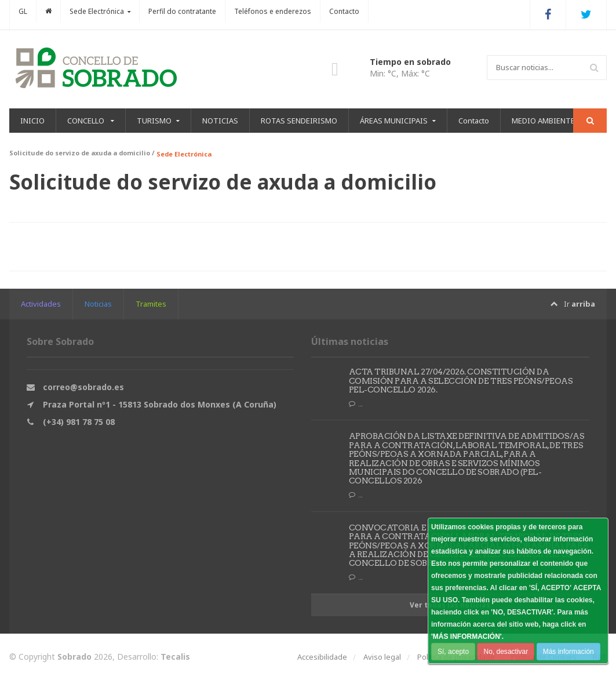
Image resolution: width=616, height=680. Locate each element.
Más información (568, 652)
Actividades (41, 304)
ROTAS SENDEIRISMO (299, 121)
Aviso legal (382, 657)
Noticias (98, 304)
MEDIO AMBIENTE (543, 121)
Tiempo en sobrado (410, 62)
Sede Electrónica (184, 154)
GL (23, 11)
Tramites (151, 304)
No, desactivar (506, 652)
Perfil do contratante (182, 11)
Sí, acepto (453, 652)
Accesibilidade (322, 657)
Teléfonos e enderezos (273, 11)
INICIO (32, 121)
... (356, 404)
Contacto (344, 11)
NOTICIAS (220, 121)
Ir (573, 304)
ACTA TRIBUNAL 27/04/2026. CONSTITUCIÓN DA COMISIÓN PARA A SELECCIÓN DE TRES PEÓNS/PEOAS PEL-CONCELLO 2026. (461, 381)
